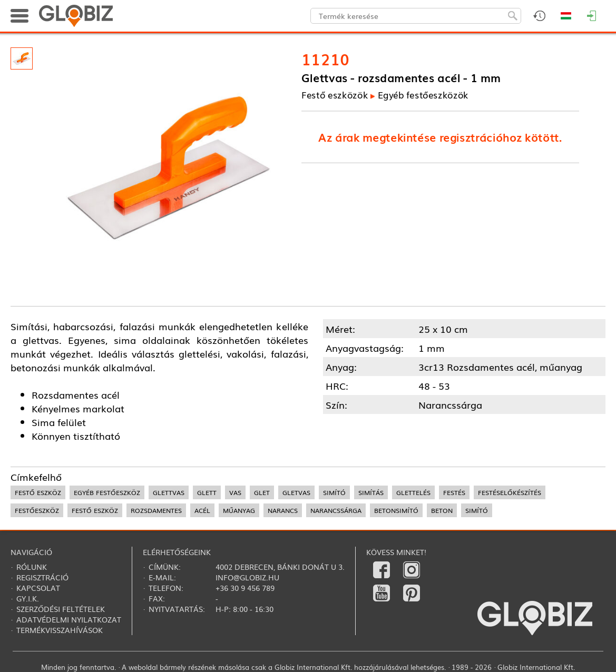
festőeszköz (37, 510)
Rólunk (32, 567)
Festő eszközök (335, 95)
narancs (283, 510)
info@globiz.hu (247, 577)
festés (454, 492)
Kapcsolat (38, 588)
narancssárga (336, 510)
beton (442, 510)
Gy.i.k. (28, 598)
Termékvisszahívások (60, 630)
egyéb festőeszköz (107, 492)
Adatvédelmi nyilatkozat (69, 619)
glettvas (169, 492)
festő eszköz (38, 492)
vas (235, 492)
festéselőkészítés (510, 492)
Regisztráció (42, 577)
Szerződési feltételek (61, 609)
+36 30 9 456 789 (245, 588)
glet (262, 492)
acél (202, 510)
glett (207, 492)
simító (334, 492)
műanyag (239, 510)
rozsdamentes (156, 510)
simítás (371, 492)
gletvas (296, 492)
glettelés (413, 492)
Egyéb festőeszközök (423, 95)
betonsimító (396, 510)
